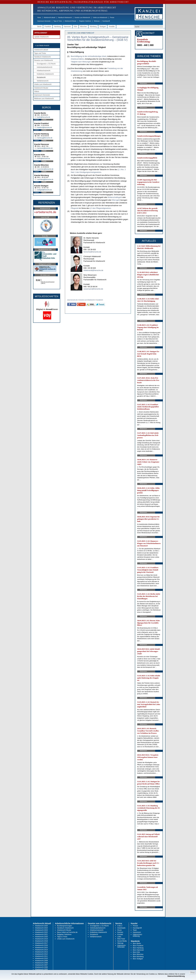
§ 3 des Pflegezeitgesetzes (100, 208)
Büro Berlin (137, 943)
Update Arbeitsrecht (41, 37)
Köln (76, 27)
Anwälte (112, 27)
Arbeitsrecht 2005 (41, 969)
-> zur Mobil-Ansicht (42, 46)
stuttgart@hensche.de (45, 190)
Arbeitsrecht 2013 (41, 952)
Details (44, 120)
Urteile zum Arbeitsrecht (100, 18)
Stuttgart (103, 27)
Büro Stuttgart (138, 959)
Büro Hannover (138, 950)
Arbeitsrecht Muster (71, 21)
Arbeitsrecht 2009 (41, 961)
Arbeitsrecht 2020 (41, 937)
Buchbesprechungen (65, 926)
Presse (112, 18)
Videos (37, 91)
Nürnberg (93, 27)
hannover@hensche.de (45, 148)
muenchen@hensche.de (45, 169)
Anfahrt (37, 120)
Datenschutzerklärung (176, 976)
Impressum (137, 932)
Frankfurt (48, 27)
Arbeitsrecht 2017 (41, 943)
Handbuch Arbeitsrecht (65, 18)
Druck (119, 930)
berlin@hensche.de (44, 117)
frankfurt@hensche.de (45, 127)
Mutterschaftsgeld (115, 197)
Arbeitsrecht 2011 (41, 956)
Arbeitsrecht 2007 (41, 965)
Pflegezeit (75, 208)
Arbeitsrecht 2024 (41, 928)
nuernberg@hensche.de (45, 179)
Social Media (122, 941)
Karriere (120, 932)
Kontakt (120, 934)
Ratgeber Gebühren (85, 21)
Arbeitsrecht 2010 (41, 958)
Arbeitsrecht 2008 (41, 963)
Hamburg (57, 27)
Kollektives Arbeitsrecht (45, 74)
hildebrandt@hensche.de (93, 270)
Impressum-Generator (44, 21)
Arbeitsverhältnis (77, 59)
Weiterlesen (144, 83)
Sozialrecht (41, 77)
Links (119, 937)
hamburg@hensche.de (45, 138)
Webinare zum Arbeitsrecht (44, 99)
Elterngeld (116, 200)
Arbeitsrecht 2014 (41, 950)
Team (135, 930)
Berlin (40, 27)
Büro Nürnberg (138, 957)
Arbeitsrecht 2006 (41, 967)
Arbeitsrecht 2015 (41, 948)
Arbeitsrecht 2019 (41, 939)
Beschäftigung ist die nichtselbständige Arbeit (89, 56)
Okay (192, 973)
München (84, 27)
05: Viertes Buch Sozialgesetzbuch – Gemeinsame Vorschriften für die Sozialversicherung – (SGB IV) (98, 38)
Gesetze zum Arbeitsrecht (82, 18)
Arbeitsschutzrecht (44, 71)
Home (39, 18)
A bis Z (120, 926)
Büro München (138, 954)
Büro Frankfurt (138, 946)
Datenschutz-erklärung (138, 935)
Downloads (121, 928)
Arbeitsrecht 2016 (41, 945)
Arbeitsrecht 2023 (41, 930)
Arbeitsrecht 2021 (41, 934)
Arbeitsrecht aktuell (49, 18)
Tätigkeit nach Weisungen (81, 62)
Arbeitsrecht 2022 (41, 932)
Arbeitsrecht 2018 (41, 941)
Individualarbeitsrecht (45, 67)
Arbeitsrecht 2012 (41, 954)
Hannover (67, 27)
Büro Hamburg (138, 948)
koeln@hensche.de (44, 159)
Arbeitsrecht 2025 (41, 926)
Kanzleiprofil (106, 21)
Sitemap (120, 943)
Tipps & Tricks (58, 21)
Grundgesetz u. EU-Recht (46, 64)
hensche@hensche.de (92, 252)
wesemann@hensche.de (93, 289)
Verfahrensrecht (43, 81)
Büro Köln (136, 952)
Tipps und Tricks (40, 53)
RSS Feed (121, 939)
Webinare (97, 21)
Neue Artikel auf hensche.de (67, 932)
